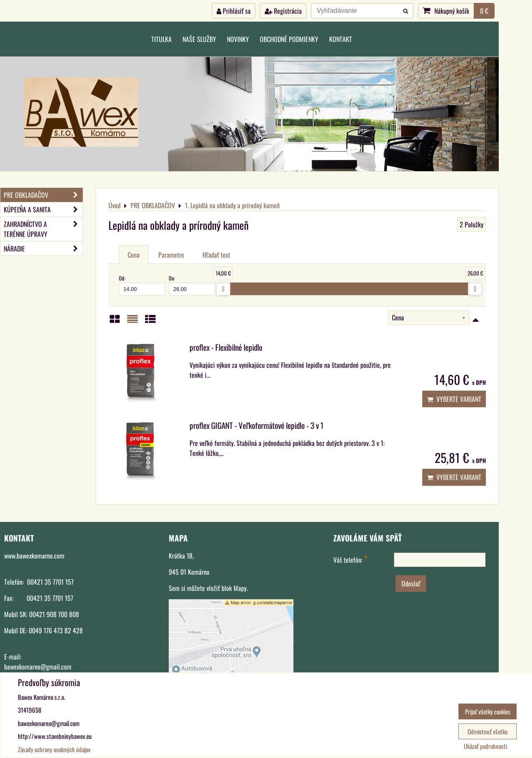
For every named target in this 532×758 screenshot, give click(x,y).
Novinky (238, 39)
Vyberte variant (454, 399)
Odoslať (411, 583)
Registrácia (283, 11)
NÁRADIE (43, 249)
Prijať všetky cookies (488, 711)
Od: (142, 285)
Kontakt (341, 39)
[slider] (223, 289)
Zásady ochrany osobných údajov (54, 749)
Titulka (161, 39)
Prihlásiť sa (234, 11)
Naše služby (199, 39)
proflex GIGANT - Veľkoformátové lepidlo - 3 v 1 (257, 425)
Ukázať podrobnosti (485, 746)
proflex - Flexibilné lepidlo (226, 347)
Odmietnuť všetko (488, 731)
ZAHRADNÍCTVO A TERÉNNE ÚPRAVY (43, 229)
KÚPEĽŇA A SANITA (43, 209)
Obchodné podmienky (289, 39)
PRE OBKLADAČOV (43, 195)
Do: (192, 285)
